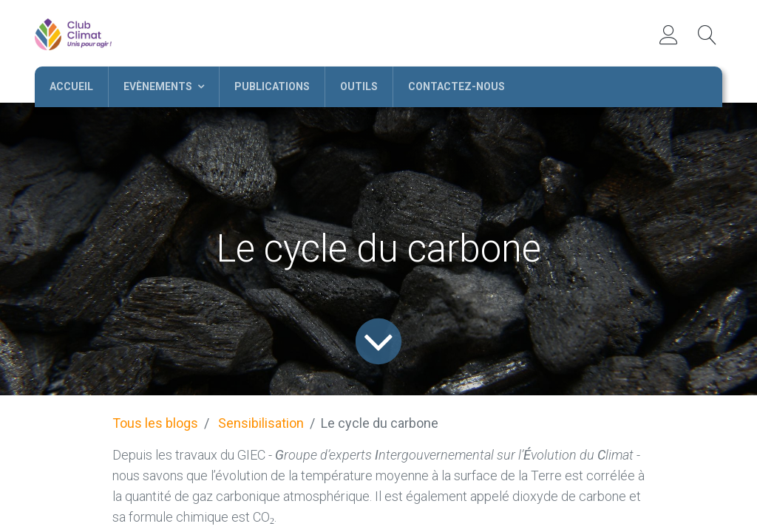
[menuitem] (71, 87)
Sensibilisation (261, 423)
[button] (707, 35)
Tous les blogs (155, 423)
